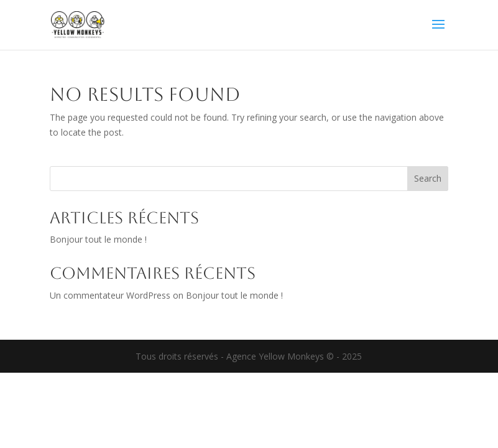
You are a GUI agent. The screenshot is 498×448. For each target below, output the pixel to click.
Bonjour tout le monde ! (98, 239)
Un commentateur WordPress (110, 295)
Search (428, 178)
